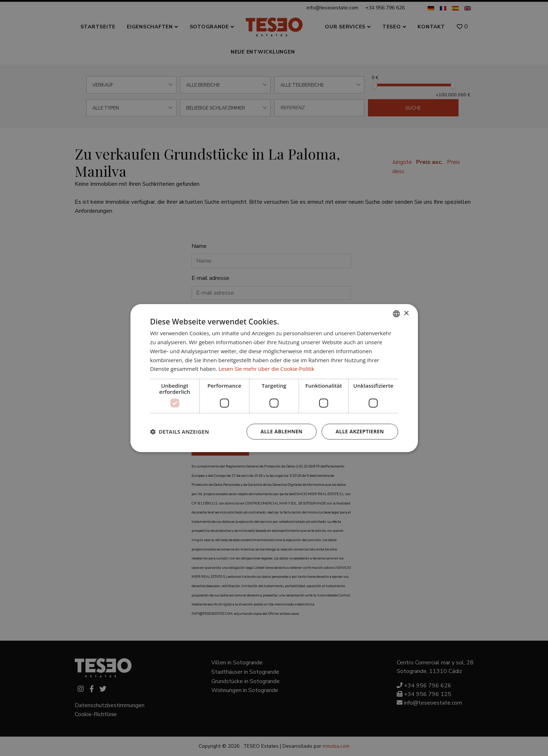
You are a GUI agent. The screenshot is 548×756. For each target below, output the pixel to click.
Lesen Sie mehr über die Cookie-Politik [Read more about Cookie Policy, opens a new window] (267, 369)
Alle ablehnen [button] (281, 431)
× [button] (406, 313)
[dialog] (274, 378)
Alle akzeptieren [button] (359, 431)
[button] (180, 432)
